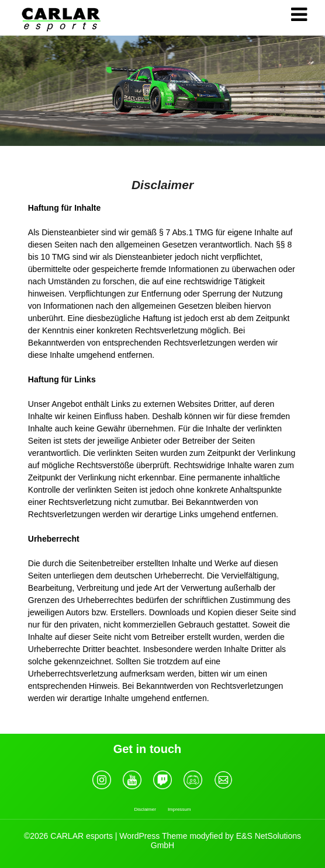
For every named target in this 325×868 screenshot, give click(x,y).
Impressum (179, 809)
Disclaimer (145, 809)
